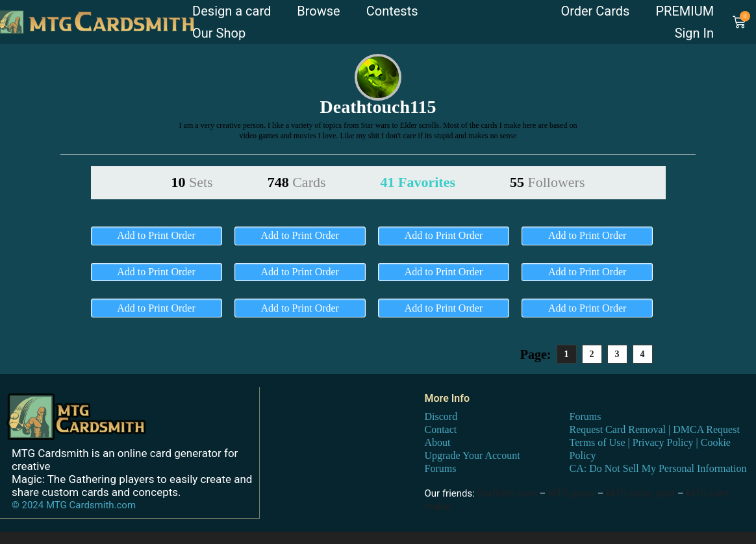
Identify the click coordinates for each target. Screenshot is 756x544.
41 (418, 182)
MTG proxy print (640, 493)
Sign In (694, 33)
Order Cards (595, 11)
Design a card (232, 11)
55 (548, 182)
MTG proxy (572, 493)
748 (297, 182)
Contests (392, 11)
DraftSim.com (507, 493)
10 (192, 182)
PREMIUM (685, 11)
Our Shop (219, 33)
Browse (318, 11)
